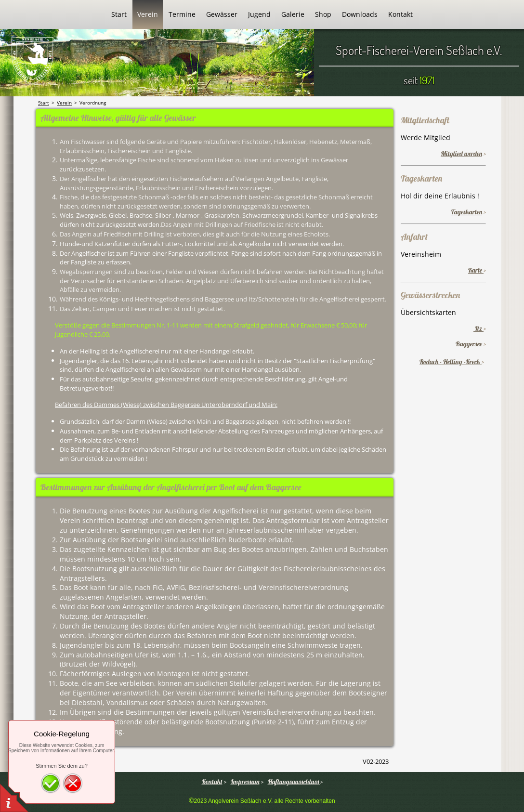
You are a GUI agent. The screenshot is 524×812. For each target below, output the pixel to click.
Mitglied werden (461, 154)
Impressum (245, 782)
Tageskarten (466, 212)
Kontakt (212, 782)
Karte (476, 270)
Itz (478, 328)
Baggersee (470, 344)
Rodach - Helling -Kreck (451, 362)
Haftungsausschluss (294, 782)
